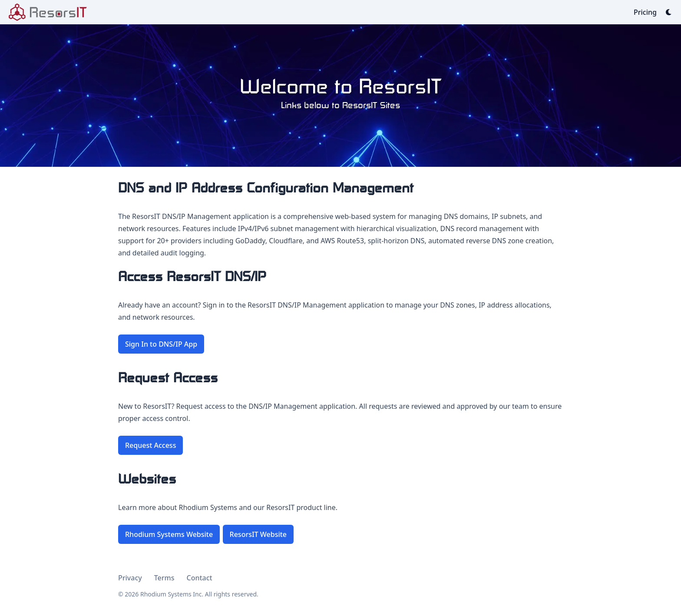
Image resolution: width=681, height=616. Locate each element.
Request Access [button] (150, 445)
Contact (200, 578)
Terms (164, 578)
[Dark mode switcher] (669, 12)
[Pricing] (645, 12)
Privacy (130, 578)
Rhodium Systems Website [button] (169, 534)
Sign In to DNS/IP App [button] (161, 344)
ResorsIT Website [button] (258, 534)
